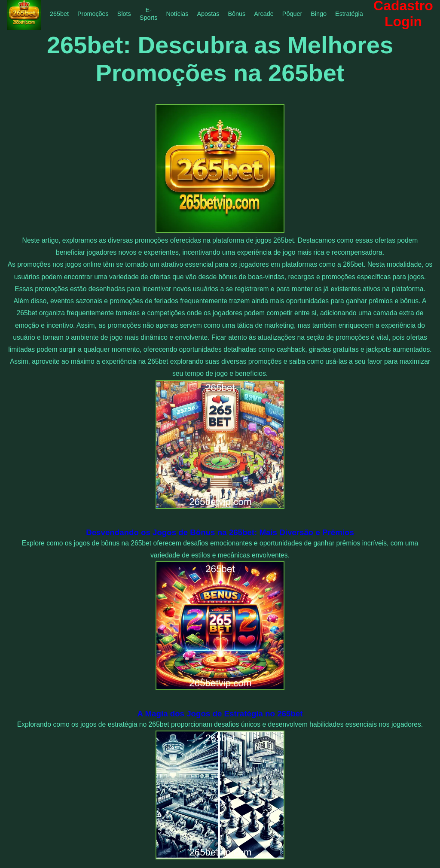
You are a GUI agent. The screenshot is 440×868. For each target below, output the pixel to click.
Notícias (177, 14)
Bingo (319, 14)
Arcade (264, 14)
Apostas (208, 14)
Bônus (237, 14)
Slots (124, 14)
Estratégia (349, 14)
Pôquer (292, 14)
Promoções (93, 14)
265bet (59, 14)
